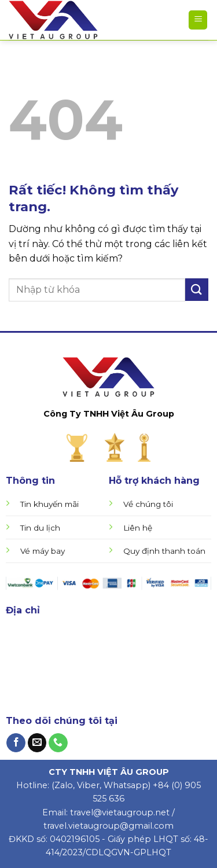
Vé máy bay (43, 551)
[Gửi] (197, 290)
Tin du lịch (40, 528)
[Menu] (198, 20)
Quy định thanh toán (164, 551)
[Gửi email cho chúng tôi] (37, 743)
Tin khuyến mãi (49, 504)
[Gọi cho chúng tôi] (58, 743)
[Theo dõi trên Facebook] (16, 743)
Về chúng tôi (148, 504)
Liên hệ (138, 528)
